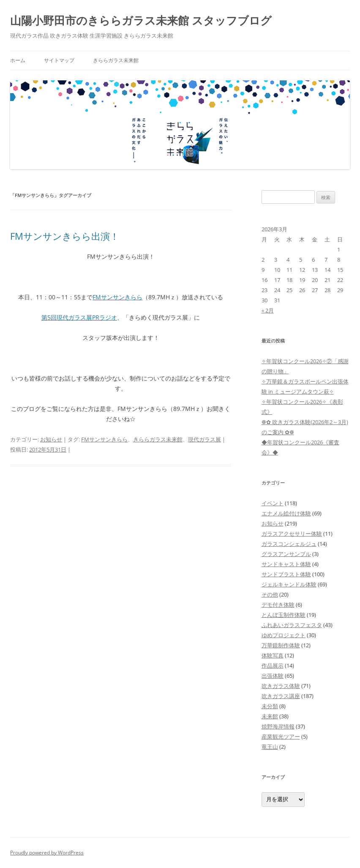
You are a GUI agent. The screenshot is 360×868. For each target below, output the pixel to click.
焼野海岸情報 (278, 726)
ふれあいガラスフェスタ (292, 625)
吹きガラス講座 (281, 696)
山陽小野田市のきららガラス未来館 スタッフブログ (141, 20)
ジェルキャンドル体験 (289, 584)
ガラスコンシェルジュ (289, 544)
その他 (270, 594)
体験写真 (273, 655)
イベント (273, 503)
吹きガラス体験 (281, 686)
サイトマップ (59, 60)
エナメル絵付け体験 (286, 513)
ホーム (18, 60)
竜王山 (270, 747)
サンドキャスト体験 (286, 564)
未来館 (270, 716)
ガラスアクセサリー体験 (292, 534)
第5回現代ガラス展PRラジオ (79, 317)
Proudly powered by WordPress (47, 853)
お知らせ (51, 439)
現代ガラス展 (205, 439)
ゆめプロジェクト (284, 635)
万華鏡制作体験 (281, 645)
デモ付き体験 (278, 605)
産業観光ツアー (281, 737)
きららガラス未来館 (116, 60)
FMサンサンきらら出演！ (65, 236)
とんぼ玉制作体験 (284, 615)
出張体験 (273, 676)
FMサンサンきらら (117, 297)
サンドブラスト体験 (286, 574)
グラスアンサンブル (286, 554)
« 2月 (268, 310)
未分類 (270, 706)
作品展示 (273, 665)
